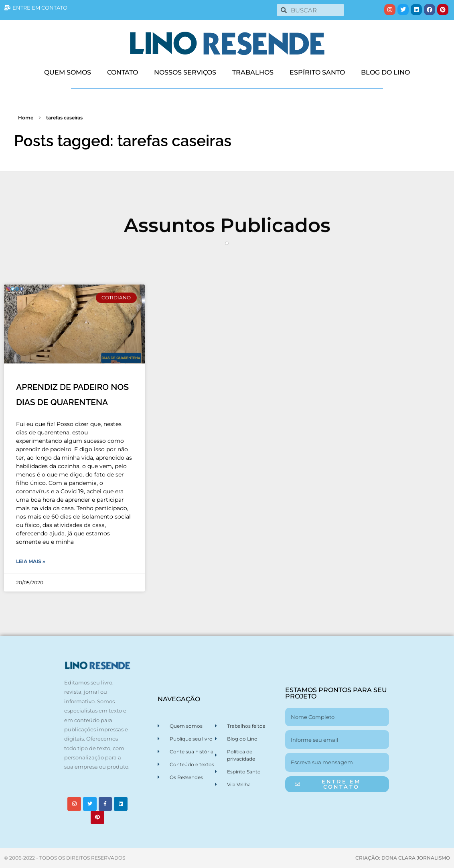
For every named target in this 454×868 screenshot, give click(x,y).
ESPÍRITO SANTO (317, 72)
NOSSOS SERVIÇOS (185, 72)
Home (26, 118)
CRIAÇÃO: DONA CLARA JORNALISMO (403, 858)
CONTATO (123, 72)
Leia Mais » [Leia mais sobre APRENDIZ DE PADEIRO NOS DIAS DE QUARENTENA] (31, 561)
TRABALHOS (253, 72)
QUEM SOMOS (68, 72)
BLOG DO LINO (385, 72)
